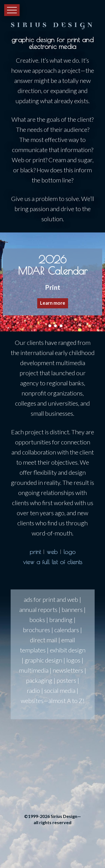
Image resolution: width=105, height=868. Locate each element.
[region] (53, 282)
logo (70, 552)
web (52, 552)
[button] (53, 282)
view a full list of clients (53, 562)
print (35, 552)
